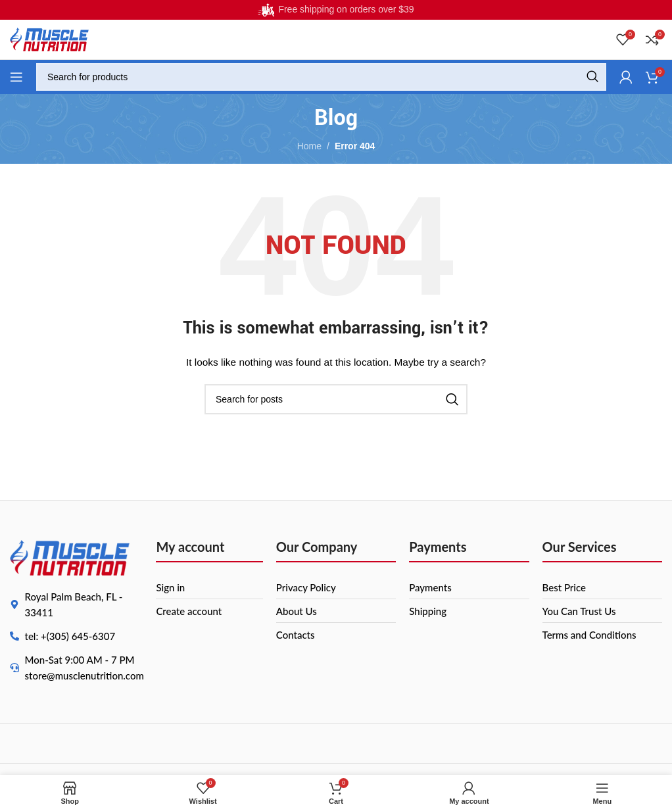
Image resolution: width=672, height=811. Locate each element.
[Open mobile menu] (16, 77)
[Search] (321, 77)
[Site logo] (49, 39)
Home (309, 146)
